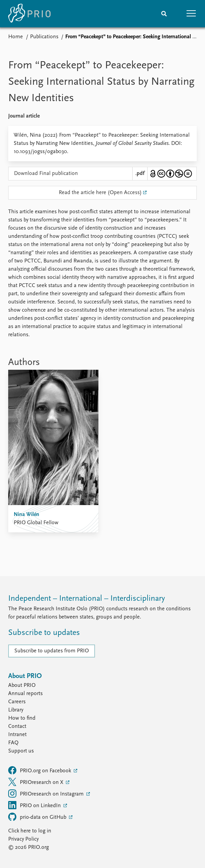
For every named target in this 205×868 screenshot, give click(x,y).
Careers (17, 702)
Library (16, 710)
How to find (22, 718)
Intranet (17, 735)
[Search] (164, 14)
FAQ (13, 743)
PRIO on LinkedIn (35, 805)
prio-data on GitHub (38, 817)
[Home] (29, 14)
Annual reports (25, 694)
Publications (44, 37)
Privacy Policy (23, 839)
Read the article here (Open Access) (100, 193)
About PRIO (22, 686)
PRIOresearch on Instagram (47, 794)
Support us (21, 751)
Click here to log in (30, 831)
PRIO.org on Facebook (40, 770)
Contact (17, 727)
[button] (191, 14)
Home (16, 37)
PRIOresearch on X (36, 782)
